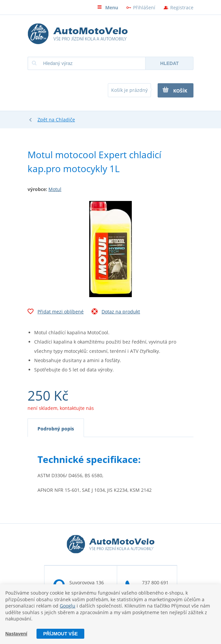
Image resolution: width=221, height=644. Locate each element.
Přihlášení (144, 7)
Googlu (68, 606)
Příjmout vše (60, 634)
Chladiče (65, 120)
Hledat (170, 63)
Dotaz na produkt (116, 312)
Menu (108, 7)
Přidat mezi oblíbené (56, 312)
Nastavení (16, 634)
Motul (55, 189)
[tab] (56, 428)
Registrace (182, 7)
